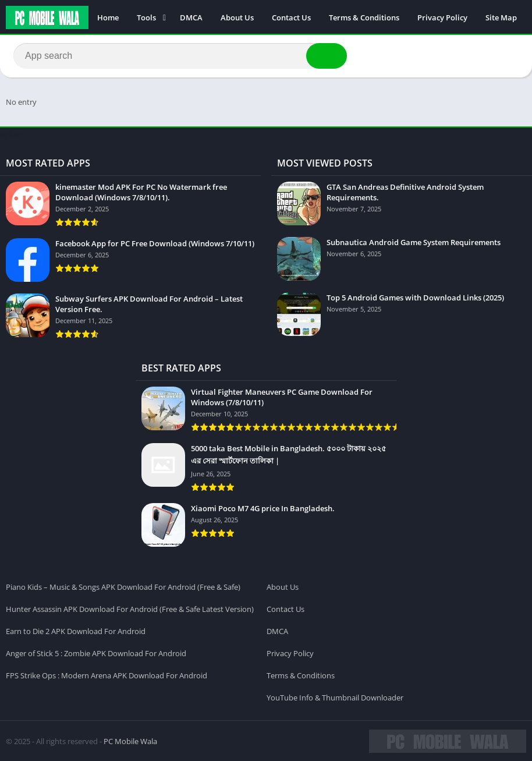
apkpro (13, 133)
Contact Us (291, 17)
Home (108, 17)
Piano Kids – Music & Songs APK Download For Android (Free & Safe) (123, 586)
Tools (146, 17)
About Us (237, 17)
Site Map (501, 17)
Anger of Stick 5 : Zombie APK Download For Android (96, 653)
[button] (325, 56)
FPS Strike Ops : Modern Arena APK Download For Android (107, 675)
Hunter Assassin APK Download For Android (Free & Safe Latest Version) (130, 608)
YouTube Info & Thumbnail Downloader (335, 697)
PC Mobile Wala (130, 741)
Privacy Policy (442, 17)
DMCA (191, 17)
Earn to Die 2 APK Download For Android (76, 631)
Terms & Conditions (364, 17)
